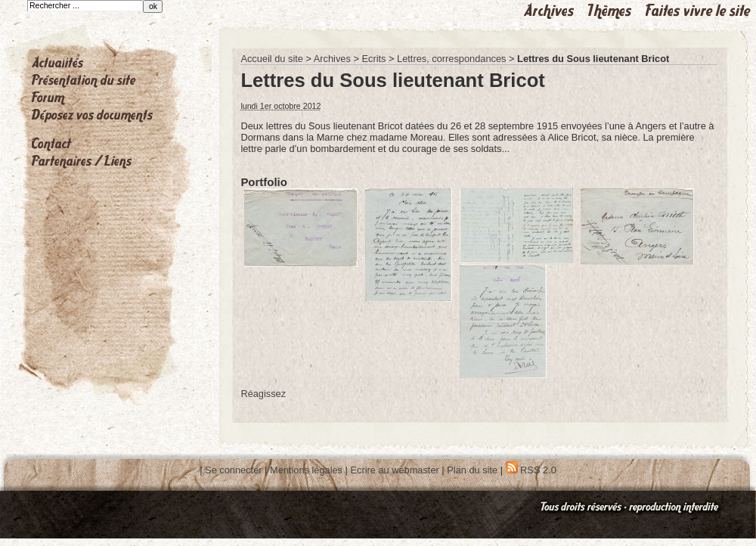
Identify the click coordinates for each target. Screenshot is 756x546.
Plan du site (472, 470)
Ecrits (373, 59)
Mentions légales (306, 470)
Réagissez (263, 394)
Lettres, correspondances (451, 59)
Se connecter (233, 470)
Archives (332, 59)
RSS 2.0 (531, 470)
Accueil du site (272, 59)
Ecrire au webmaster (394, 470)
